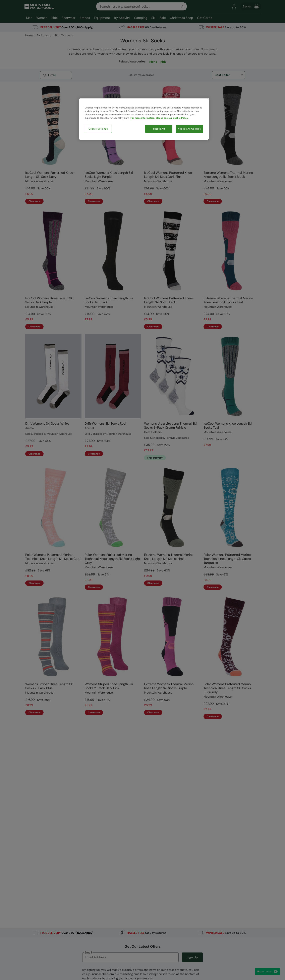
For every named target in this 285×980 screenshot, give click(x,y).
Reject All (159, 129)
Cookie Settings (98, 129)
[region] (144, 119)
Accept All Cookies (189, 129)
